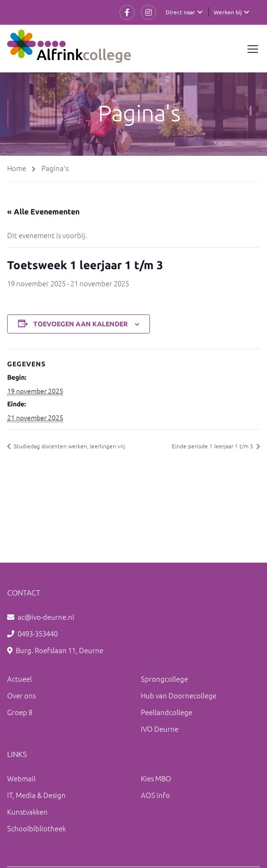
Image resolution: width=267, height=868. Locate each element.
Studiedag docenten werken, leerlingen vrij (69, 446)
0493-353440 (38, 633)
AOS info (155, 795)
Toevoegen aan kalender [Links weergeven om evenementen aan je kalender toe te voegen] (80, 324)
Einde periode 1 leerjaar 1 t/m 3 (213, 446)
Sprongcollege (164, 679)
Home (17, 168)
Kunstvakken (27, 812)
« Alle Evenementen (43, 212)
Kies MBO (156, 778)
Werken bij (228, 12)
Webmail (21, 778)
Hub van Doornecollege (179, 695)
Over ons (21, 695)
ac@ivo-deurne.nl (46, 617)
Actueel (20, 679)
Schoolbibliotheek (36, 828)
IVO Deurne (160, 729)
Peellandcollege (167, 712)
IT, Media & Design (36, 795)
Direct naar (180, 12)
